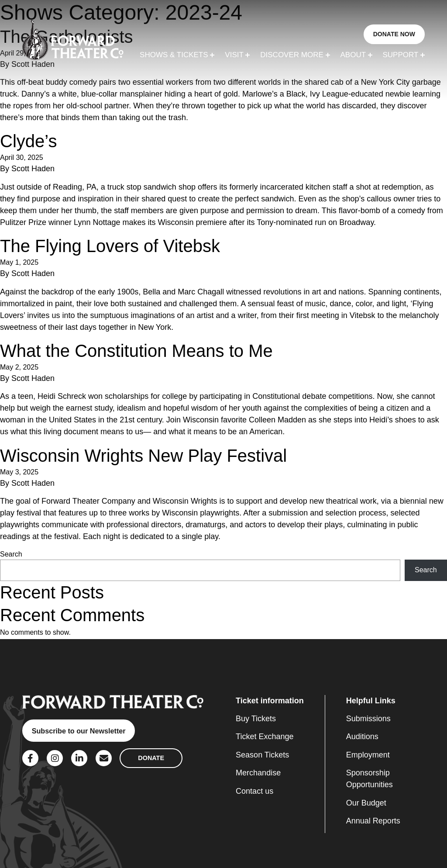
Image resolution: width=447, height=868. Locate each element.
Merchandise (258, 773)
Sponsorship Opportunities (370, 779)
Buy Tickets (256, 719)
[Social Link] (30, 758)
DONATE (151, 758)
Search (11, 554)
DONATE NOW (394, 34)
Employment (368, 755)
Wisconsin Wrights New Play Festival (143, 456)
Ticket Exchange (265, 737)
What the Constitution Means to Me (136, 351)
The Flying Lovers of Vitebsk (110, 246)
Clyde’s (28, 141)
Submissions (368, 719)
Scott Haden (33, 169)
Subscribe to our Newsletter (79, 731)
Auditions (362, 737)
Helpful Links (371, 701)
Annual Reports (373, 821)
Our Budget (366, 803)
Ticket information (270, 701)
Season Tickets (262, 755)
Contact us (254, 791)
